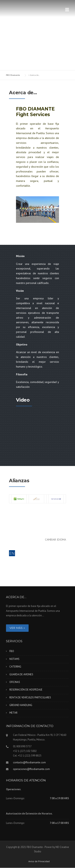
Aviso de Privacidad (39, 861)
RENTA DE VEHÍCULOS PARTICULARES (30, 697)
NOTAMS (14, 659)
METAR (13, 713)
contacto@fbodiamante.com (29, 762)
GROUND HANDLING (21, 705)
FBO (12, 651)
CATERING (15, 667)
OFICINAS (15, 682)
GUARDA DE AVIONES (21, 674)
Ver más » (17, 628)
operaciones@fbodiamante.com (31, 769)
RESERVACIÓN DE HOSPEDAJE (26, 690)
